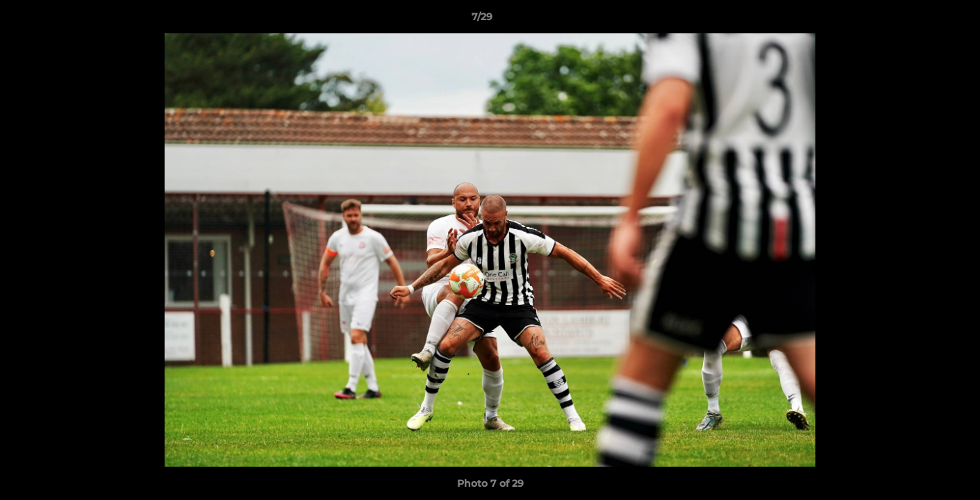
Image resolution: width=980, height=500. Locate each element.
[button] (922, 20)
